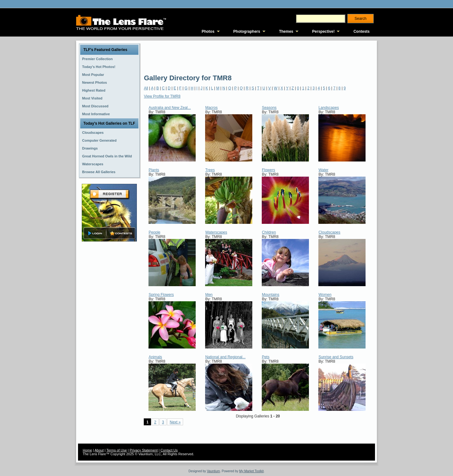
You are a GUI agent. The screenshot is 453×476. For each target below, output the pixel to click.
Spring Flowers (161, 295)
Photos (208, 31)
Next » (175, 422)
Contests (362, 31)
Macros (211, 108)
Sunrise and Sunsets (336, 357)
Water (323, 170)
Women (325, 295)
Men (209, 295)
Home (87, 450)
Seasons (269, 108)
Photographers (247, 31)
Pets (266, 357)
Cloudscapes (329, 232)
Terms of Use (117, 450)
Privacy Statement (144, 450)
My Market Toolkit (251, 471)
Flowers (268, 170)
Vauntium (214, 471)
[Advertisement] (258, 57)
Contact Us (169, 450)
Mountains (270, 295)
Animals (155, 357)
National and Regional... (225, 357)
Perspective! (323, 31)
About (99, 450)
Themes (286, 31)
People (154, 232)
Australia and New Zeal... (170, 108)
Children (269, 232)
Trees (210, 170)
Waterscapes (216, 232)
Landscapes (329, 108)
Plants (154, 170)
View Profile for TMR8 (162, 96)
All (146, 88)
